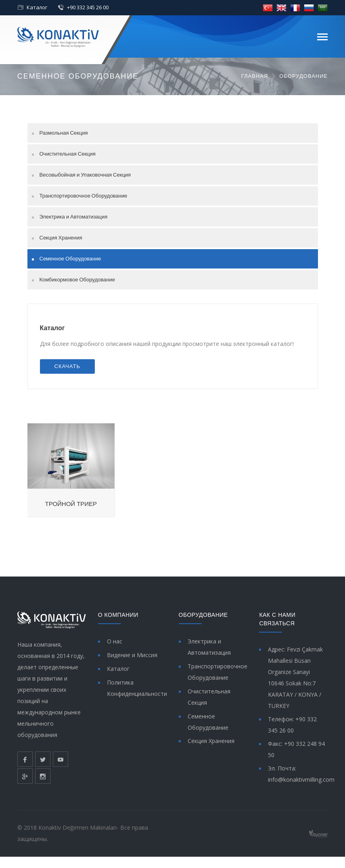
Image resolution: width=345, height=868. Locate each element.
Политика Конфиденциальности (137, 688)
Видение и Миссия (132, 655)
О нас (115, 641)
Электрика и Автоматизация (74, 217)
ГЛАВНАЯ (255, 76)
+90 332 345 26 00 (88, 7)
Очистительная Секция (68, 154)
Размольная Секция (64, 133)
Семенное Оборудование (70, 259)
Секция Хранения (61, 238)
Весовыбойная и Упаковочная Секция (85, 175)
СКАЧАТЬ (67, 366)
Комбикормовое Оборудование (77, 280)
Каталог (37, 7)
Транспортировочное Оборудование (84, 196)
